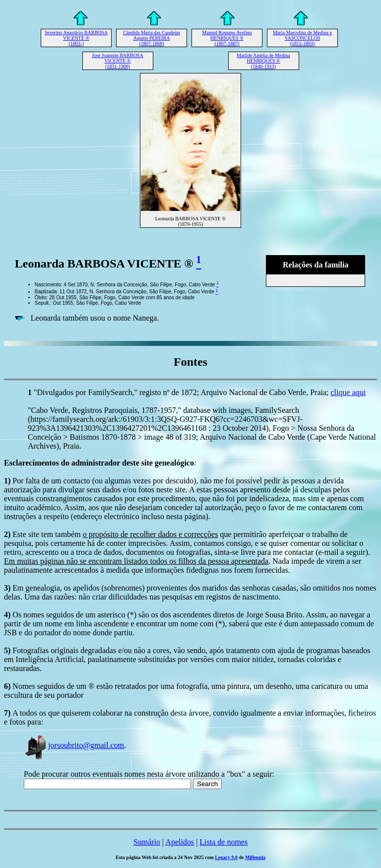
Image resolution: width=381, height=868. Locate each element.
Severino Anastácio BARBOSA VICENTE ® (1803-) (76, 38)
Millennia (255, 857)
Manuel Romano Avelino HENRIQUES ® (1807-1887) (227, 38)
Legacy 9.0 (226, 857)
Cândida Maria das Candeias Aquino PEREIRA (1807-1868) (152, 38)
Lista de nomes (223, 842)
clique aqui (349, 392)
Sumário (147, 842)
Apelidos (180, 842)
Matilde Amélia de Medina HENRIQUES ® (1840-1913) (263, 61)
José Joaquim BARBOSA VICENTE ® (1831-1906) (117, 61)
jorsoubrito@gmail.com (74, 745)
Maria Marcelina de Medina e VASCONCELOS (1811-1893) (302, 38)
